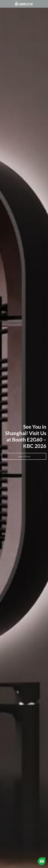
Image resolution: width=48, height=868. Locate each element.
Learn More (24, 456)
